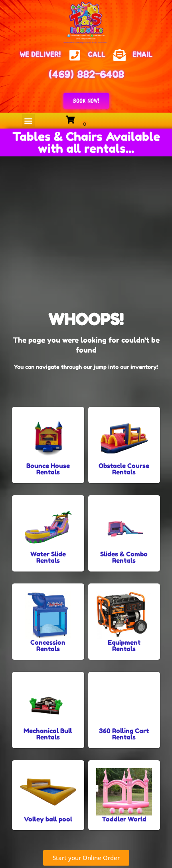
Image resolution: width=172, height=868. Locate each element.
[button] (29, 120)
